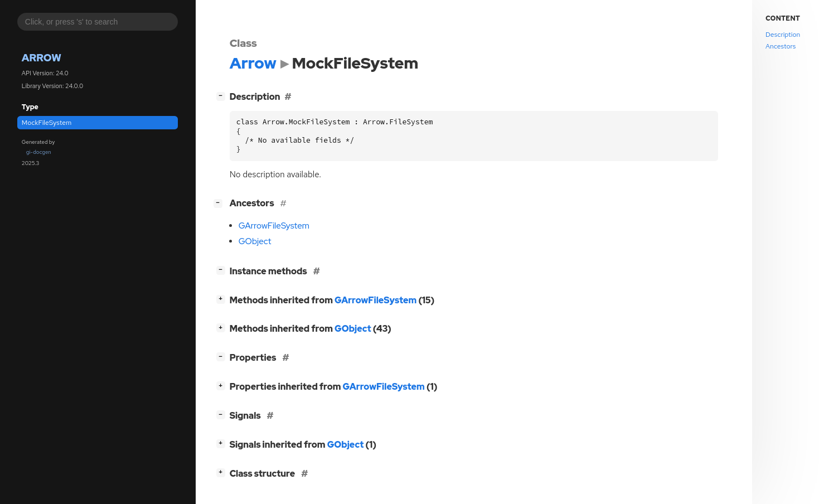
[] (223, 96)
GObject (255, 241)
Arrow (42, 58)
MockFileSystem (47, 123)
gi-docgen (39, 152)
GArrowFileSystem (274, 226)
